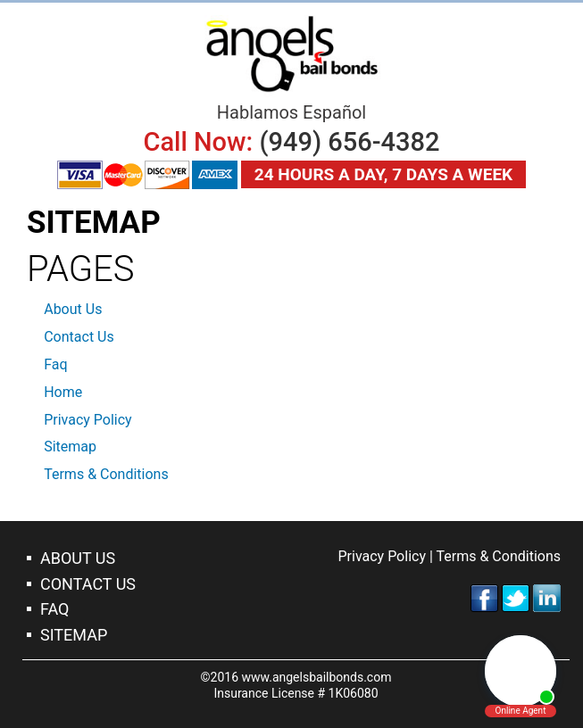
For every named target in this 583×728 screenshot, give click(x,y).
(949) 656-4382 (349, 142)
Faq (55, 364)
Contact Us (79, 337)
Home (63, 392)
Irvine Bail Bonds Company (292, 54)
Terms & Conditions (106, 474)
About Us (73, 309)
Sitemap (70, 447)
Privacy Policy (88, 420)
